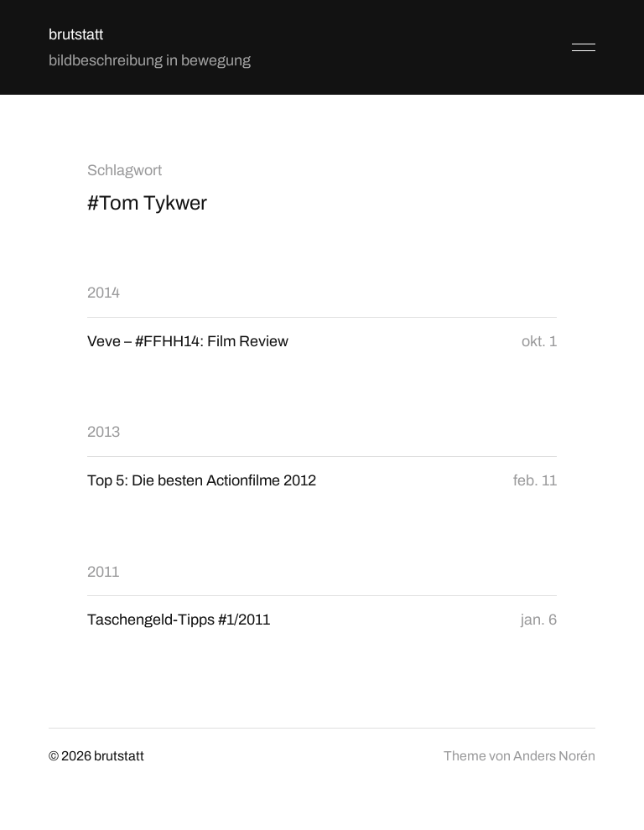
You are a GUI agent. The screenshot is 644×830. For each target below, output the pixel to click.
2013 (104, 432)
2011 (103, 572)
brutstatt (76, 34)
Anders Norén (554, 756)
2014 (104, 293)
